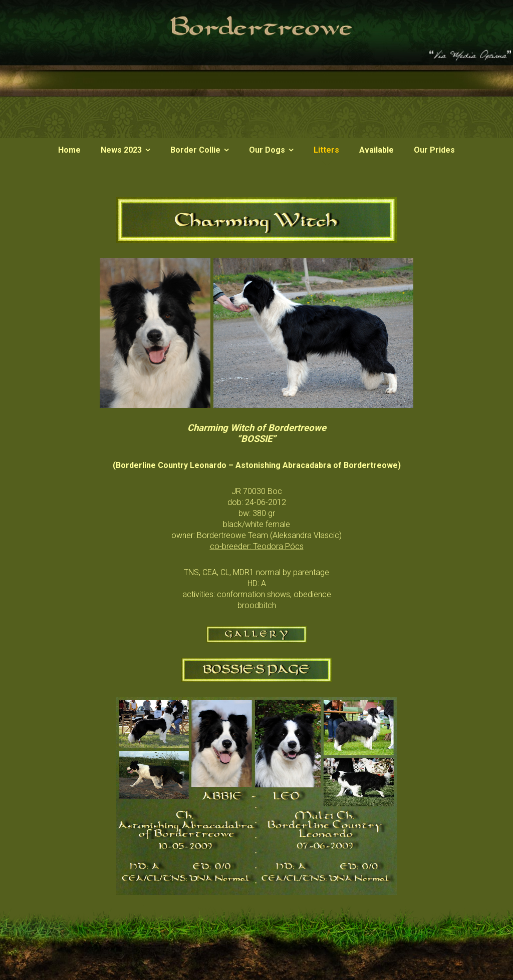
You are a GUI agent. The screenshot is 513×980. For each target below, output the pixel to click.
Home (69, 150)
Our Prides (434, 150)
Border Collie (195, 150)
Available (376, 150)
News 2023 (121, 150)
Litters (326, 150)
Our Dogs (267, 150)
